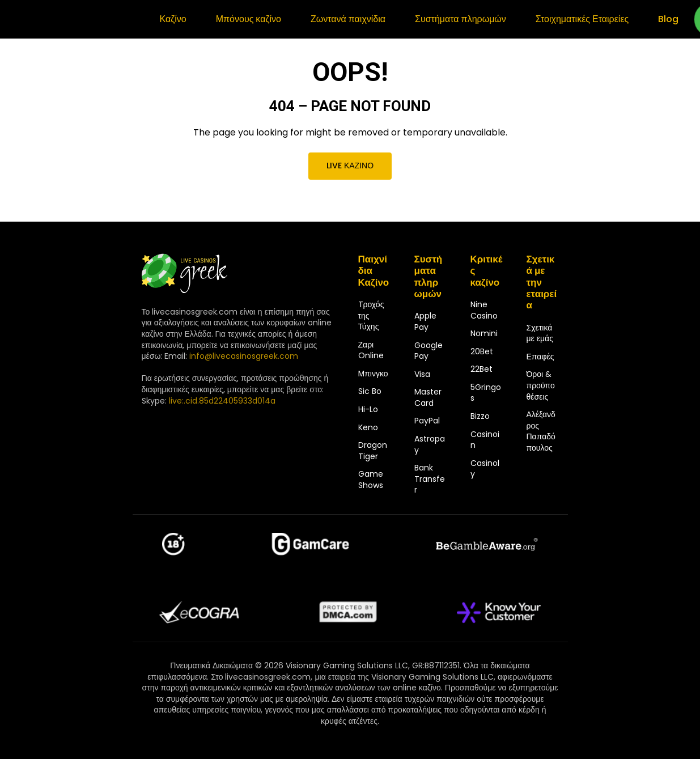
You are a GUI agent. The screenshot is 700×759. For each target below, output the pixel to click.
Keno (368, 427)
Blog (668, 19)
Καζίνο (173, 19)
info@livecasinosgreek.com (244, 356)
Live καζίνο (350, 166)
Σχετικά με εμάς (540, 333)
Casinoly (485, 469)
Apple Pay (425, 321)
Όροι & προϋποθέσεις (541, 385)
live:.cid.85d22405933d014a (222, 401)
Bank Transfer (430, 479)
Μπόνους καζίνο (249, 19)
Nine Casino (484, 310)
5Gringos (486, 393)
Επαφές (540, 357)
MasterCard (428, 397)
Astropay (430, 444)
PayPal (427, 421)
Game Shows (371, 480)
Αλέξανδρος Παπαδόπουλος (541, 431)
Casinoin (485, 440)
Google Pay (429, 351)
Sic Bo (370, 391)
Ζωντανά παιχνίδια (348, 19)
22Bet (481, 369)
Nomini (484, 333)
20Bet (482, 351)
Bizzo (480, 416)
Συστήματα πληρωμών (461, 19)
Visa (422, 374)
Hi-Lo (368, 409)
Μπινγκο (373, 374)
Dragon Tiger (373, 451)
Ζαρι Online (371, 350)
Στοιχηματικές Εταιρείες (582, 19)
